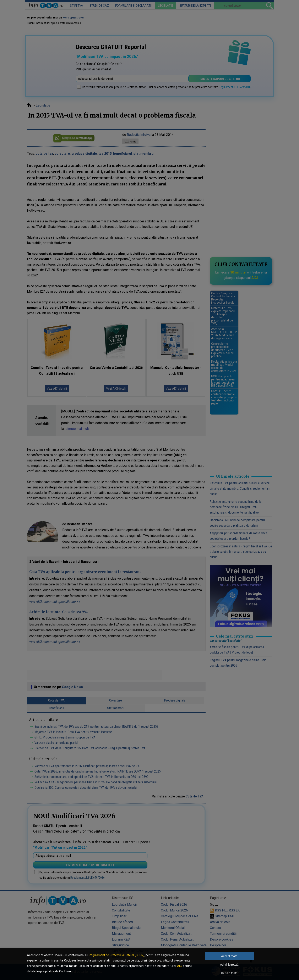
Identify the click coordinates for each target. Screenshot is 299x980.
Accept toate (229, 956)
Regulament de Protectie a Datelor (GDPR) (117, 955)
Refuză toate (229, 973)
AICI (180, 966)
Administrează (229, 965)
